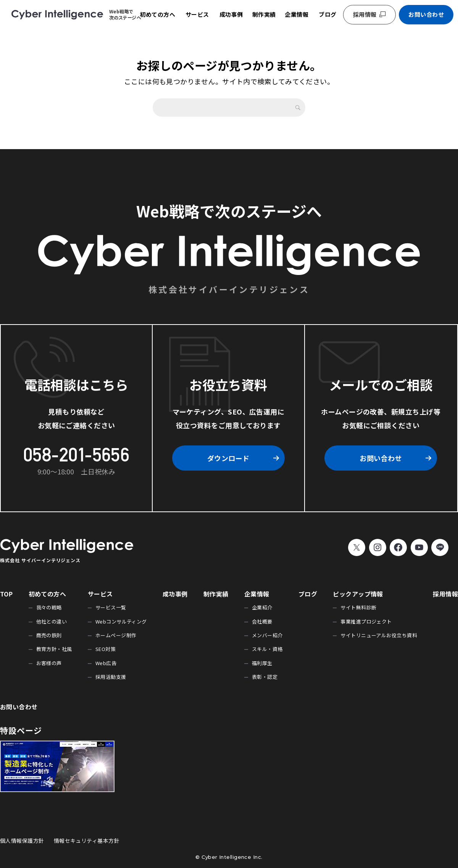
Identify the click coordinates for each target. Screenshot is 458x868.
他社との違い (52, 621)
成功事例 (231, 14)
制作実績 (264, 14)
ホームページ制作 (116, 635)
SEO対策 (106, 649)
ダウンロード (228, 458)
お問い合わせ (426, 14)
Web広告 (106, 663)
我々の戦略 (49, 607)
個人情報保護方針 (22, 841)
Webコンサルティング (121, 621)
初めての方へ (157, 14)
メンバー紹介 (267, 635)
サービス (197, 14)
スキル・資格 (267, 649)
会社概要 (262, 621)
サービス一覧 (111, 607)
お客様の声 (49, 663)
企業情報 (297, 14)
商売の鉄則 (49, 635)
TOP (6, 594)
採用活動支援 (111, 677)
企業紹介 (262, 607)
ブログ (327, 14)
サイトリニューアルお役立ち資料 (379, 635)
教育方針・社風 (54, 649)
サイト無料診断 (358, 607)
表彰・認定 (265, 677)
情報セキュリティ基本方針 (87, 841)
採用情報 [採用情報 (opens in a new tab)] (365, 14)
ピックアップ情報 (358, 594)
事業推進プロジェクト (366, 621)
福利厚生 (262, 663)
